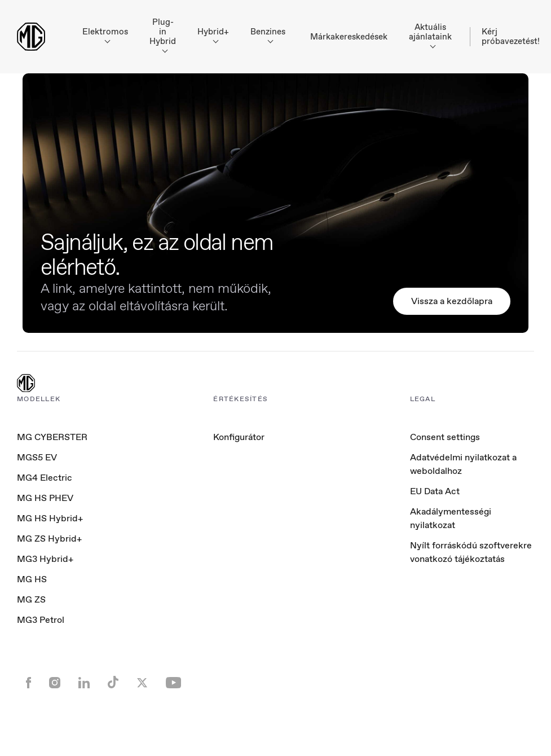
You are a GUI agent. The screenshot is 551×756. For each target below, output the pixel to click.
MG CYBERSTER (52, 437)
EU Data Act (435, 491)
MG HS (32, 579)
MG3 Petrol (41, 620)
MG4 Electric (45, 478)
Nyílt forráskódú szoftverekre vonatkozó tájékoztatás (471, 552)
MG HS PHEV (45, 498)
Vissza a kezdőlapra (452, 301)
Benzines (268, 35)
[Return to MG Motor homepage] (31, 37)
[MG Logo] (26, 384)
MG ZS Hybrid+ (49, 539)
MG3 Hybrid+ (45, 559)
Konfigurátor (239, 437)
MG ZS (31, 599)
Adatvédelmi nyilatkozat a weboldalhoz (463, 464)
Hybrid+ (213, 35)
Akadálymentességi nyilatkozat (451, 518)
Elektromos (105, 35)
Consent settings (445, 437)
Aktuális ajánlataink (430, 35)
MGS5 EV (37, 457)
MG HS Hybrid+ (50, 518)
